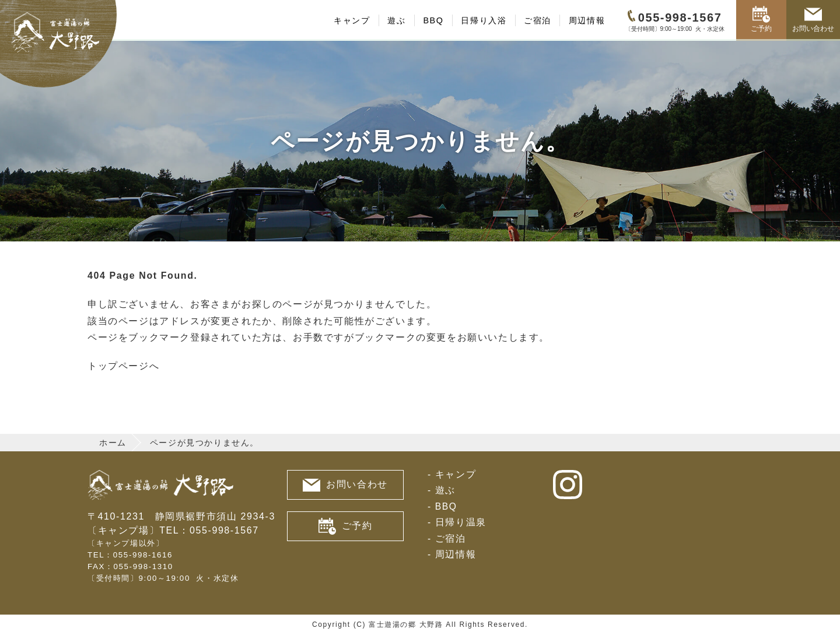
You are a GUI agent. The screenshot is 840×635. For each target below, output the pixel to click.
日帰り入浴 (484, 20)
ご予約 (761, 19)
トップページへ (123, 366)
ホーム (113, 443)
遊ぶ (396, 20)
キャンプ (352, 20)
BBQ (433, 20)
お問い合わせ (813, 19)
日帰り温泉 (461, 522)
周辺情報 (587, 20)
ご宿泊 (538, 20)
